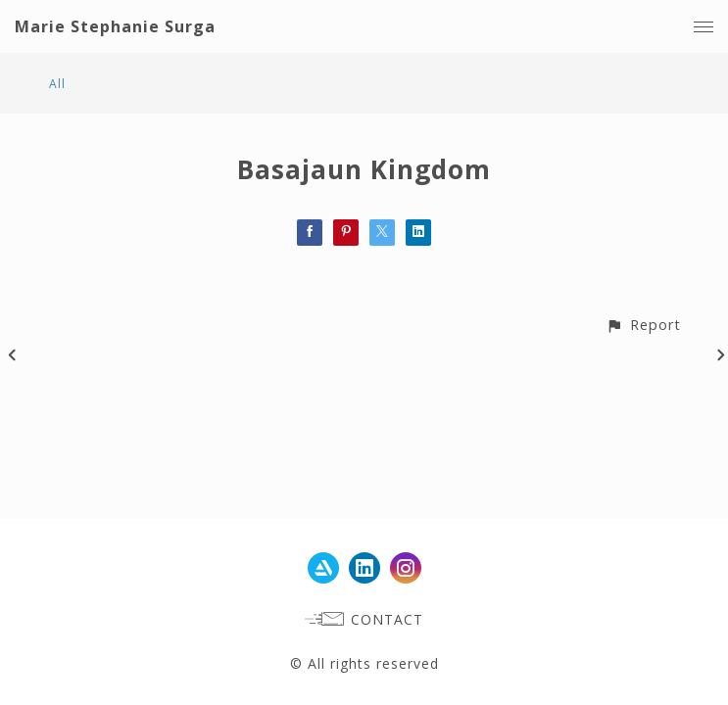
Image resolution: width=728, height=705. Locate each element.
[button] (643, 325)
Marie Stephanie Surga (115, 26)
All (57, 84)
